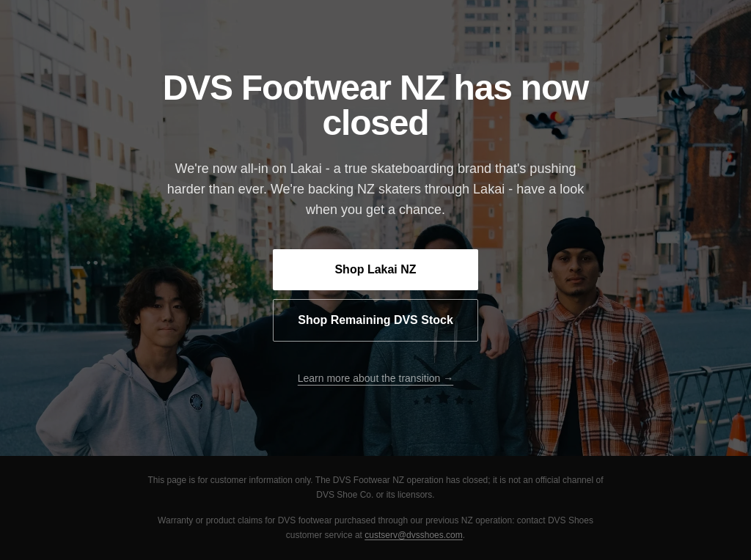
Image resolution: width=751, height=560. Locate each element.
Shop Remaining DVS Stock (375, 320)
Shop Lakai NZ (375, 269)
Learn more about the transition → (375, 378)
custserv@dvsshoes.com (414, 535)
